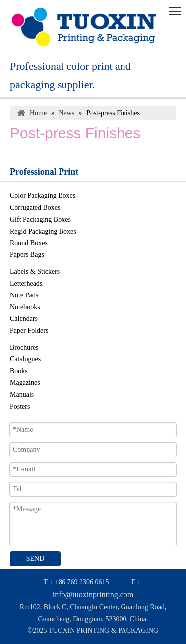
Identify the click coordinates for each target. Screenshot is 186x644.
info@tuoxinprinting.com (93, 595)
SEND (35, 558)
